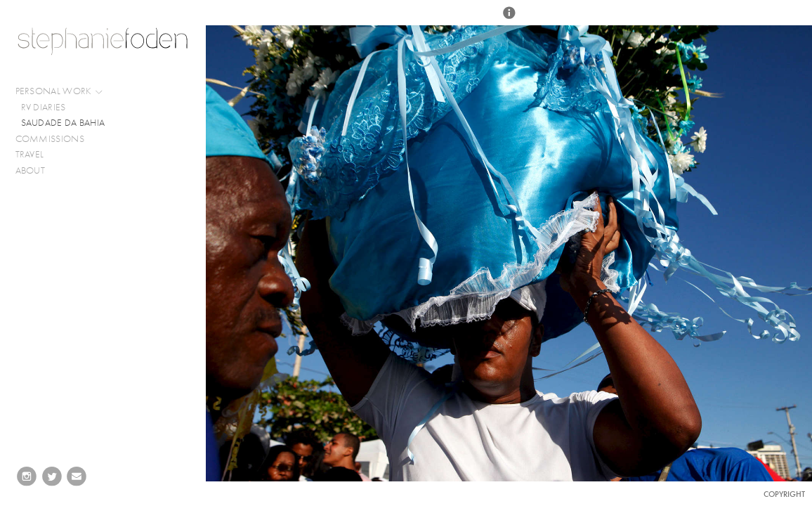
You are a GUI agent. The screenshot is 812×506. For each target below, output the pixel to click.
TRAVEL (30, 154)
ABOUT (31, 170)
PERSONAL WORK (60, 91)
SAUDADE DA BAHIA (63, 123)
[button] (509, 19)
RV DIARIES (44, 107)
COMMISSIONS (56, 139)
